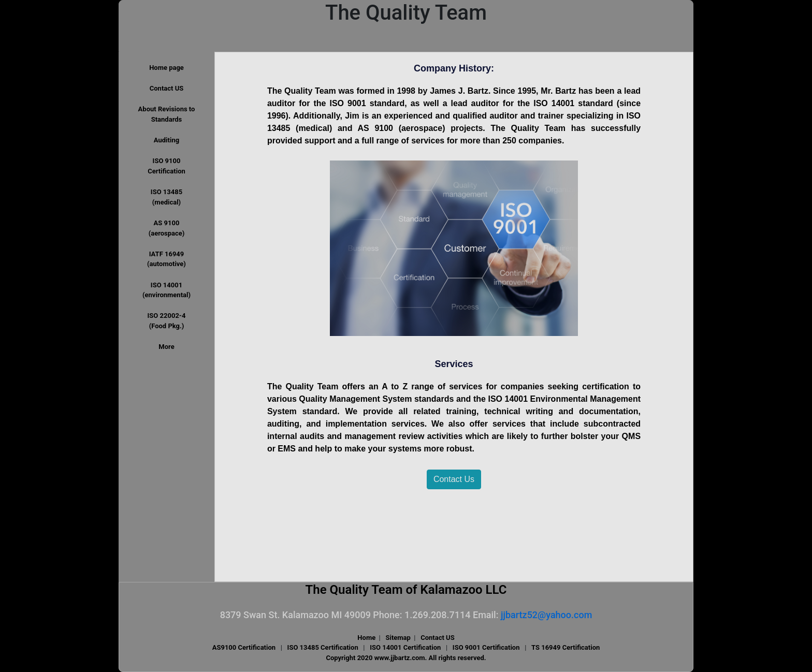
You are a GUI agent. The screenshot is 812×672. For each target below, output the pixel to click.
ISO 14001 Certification (405, 647)
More (166, 347)
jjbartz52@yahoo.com (546, 615)
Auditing (166, 140)
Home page (166, 68)
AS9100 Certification (244, 647)
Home (366, 638)
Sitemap (398, 638)
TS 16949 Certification (565, 647)
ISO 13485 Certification (323, 647)
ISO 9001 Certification (486, 647)
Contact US (166, 88)
